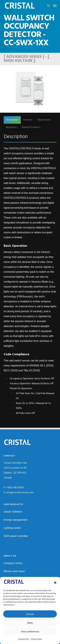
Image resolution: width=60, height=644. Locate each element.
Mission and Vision (14, 571)
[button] (55, 583)
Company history (13, 563)
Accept (30, 614)
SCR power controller (16, 536)
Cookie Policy (24, 639)
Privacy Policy (36, 639)
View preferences (30, 631)
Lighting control (12, 528)
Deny (30, 623)
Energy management (16, 520)
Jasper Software (13, 512)
